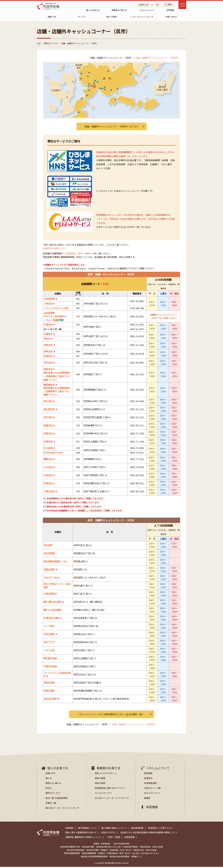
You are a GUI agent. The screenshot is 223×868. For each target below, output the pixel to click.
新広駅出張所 (50, 659)
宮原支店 (48, 370)
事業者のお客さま (119, 10)
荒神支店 (48, 346)
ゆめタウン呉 (50, 579)
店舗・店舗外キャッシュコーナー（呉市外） (158, 58)
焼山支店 (48, 402)
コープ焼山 (49, 627)
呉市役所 (48, 546)
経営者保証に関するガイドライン (110, 789)
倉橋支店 (48, 426)
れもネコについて (152, 794)
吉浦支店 (48, 357)
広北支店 (48, 449)
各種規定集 (130, 838)
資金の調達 (100, 779)
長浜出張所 (49, 684)
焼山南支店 (49, 410)
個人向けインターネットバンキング (62, 809)
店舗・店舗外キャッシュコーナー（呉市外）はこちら (111, 127)
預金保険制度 (137, 829)
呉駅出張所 (49, 570)
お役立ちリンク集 (152, 789)
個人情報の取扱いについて (114, 829)
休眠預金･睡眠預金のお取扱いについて (84, 838)
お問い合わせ (171, 17)
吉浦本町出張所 (51, 619)
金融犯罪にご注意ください (160, 829)
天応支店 (48, 364)
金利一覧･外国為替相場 (56, 799)
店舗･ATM (50, 774)
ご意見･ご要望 (113, 838)
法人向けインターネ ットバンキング (112, 799)
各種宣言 (148, 779)
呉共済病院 (49, 554)
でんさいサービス (103, 794)
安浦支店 (48, 484)
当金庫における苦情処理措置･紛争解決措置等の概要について (149, 834)
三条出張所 (49, 595)
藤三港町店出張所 (53, 603)
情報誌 (147, 799)
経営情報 (148, 774)
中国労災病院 (50, 667)
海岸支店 (48, 352)
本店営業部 (49, 300)
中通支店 (48, 326)
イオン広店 (49, 651)
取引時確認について (87, 829)
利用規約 (69, 829)
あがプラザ (49, 643)
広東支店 (48, 443)
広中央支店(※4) (52, 454)
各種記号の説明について (55, 249)
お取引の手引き (108, 834)
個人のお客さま (93, 10)
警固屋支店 (49, 386)
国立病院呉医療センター (56, 562)
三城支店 (48, 305)
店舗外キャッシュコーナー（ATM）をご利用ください (163, 317)
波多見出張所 (50, 700)
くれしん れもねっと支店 (56, 309)
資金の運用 (100, 784)
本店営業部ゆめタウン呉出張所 (54, 316)
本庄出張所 (49, 635)
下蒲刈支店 (49, 492)
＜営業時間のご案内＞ (74, 254)
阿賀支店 (48, 434)
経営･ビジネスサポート (106, 774)
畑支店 (47, 340)
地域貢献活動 (150, 784)
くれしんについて (146, 10)
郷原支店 (48, 460)
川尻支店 (48, 476)
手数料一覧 (51, 804)
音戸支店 (48, 418)
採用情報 (168, 10)
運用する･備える (53, 784)
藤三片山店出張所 (53, 611)
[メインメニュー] (181, 6)
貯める (49, 789)
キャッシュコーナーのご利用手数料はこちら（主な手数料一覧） (111, 715)
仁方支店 (48, 468)
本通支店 (48, 335)
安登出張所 (49, 692)
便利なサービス (53, 794)
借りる (49, 779)
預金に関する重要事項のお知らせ (81, 834)
